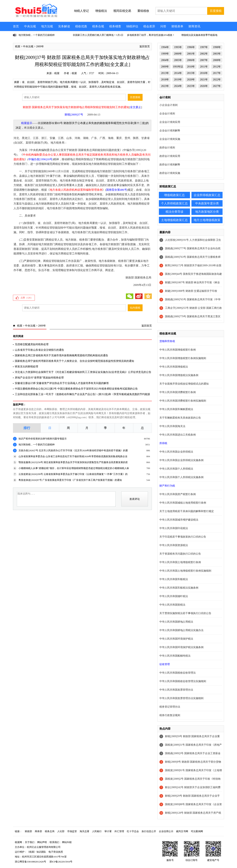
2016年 (204, 73)
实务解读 (64, 26)
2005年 (178, 60)
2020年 (191, 80)
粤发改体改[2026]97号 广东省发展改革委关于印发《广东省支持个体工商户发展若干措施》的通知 (70, 480)
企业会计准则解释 (170, 131)
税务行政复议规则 (170, 715)
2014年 (178, 73)
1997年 (204, 47)
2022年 (217, 80)
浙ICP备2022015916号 (61, 862)
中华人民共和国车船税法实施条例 (179, 588)
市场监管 (72, 831)
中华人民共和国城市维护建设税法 (179, 520)
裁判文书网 (182, 831)
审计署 (108, 831)
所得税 (163, 443)
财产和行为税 (167, 486)
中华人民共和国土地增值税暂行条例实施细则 (185, 571)
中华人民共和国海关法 (172, 426)
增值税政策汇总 (174, 195)
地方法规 (47, 26)
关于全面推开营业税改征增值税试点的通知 (184, 384)
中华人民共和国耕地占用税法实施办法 (181, 630)
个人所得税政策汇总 (174, 203)
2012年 (217, 67)
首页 (16, 26)
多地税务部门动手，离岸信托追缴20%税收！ (151, 35)
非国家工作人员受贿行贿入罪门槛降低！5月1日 (98, 35)
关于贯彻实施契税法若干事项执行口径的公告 (185, 613)
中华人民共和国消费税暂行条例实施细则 (183, 401)
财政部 (28, 831)
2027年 (217, 86)
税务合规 (98, 26)
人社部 (61, 831)
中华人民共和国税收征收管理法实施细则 (183, 681)
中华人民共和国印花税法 (174, 528)
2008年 (217, 60)
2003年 (217, 54)
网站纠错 (67, 842)
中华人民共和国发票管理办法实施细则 (181, 698)
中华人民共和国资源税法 (174, 545)
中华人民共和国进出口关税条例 (178, 435)
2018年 (165, 80)
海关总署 (84, 831)
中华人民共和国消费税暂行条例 (178, 392)
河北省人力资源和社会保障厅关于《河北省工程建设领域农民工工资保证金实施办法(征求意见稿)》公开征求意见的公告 (83, 372)
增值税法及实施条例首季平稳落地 (199, 35)
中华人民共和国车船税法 (174, 579)
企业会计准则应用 (170, 122)
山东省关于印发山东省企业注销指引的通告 (39, 350)
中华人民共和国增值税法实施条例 (179, 375)
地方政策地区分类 (207, 212)
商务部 (38, 831)
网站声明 (42, 842)
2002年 (204, 54)
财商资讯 (194, 26)
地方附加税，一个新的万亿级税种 (37, 35)
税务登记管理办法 (170, 707)
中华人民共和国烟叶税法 (174, 596)
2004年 (165, 60)
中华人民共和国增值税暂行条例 (178, 350)
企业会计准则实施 (170, 139)
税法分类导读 (174, 212)
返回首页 (145, 46)
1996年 (191, 47)
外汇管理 (119, 831)
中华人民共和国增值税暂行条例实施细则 (183, 358)
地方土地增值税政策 (207, 220)
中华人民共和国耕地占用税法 (176, 622)
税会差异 (149, 26)
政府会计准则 (167, 148)
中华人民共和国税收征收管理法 (178, 673)
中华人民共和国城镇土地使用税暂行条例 (183, 503)
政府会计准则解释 (170, 165)
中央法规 (30, 26)
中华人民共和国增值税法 (174, 367)
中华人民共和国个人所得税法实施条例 (181, 477)
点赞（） (27, 298)
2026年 (204, 86)
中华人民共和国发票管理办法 (176, 690)
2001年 (191, 54)
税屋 (18, 46)
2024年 (178, 86)
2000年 (178, 54)
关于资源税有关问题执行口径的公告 (180, 554)
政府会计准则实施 (170, 173)
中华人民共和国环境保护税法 (176, 639)
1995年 (178, 47)
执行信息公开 (149, 831)
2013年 (165, 73)
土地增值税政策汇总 (174, 220)
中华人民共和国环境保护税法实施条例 (181, 647)
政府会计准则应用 (170, 156)
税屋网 (18, 842)
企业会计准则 (167, 114)
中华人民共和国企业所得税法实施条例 (181, 460)
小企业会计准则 (168, 105)
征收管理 (165, 664)
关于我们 (30, 842)
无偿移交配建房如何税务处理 (32, 344)
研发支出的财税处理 (26, 367)
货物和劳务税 (167, 341)
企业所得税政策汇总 (207, 195)
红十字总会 (133, 831)
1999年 (165, 54)
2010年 (191, 67)
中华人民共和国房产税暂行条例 (178, 494)
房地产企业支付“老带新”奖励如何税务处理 (39, 378)
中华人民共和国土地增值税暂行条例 (180, 562)
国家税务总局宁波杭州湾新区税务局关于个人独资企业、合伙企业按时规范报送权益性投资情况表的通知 (74, 361)
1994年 (165, 47)
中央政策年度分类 (207, 203)
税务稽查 (115, 26)
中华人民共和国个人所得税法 (176, 469)
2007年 (204, 60)
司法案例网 (197, 831)
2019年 (178, 80)
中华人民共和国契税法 (172, 605)
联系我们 (54, 842)
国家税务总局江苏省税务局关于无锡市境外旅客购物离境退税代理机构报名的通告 (61, 355)
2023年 (165, 86)
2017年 (217, 73)
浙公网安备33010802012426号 (30, 862)
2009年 (40, 46)
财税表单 (177, 26)
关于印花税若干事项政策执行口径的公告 (183, 537)
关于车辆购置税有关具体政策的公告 (180, 418)
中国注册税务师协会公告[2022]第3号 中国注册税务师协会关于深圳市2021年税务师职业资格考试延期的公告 (76, 389)
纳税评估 (132, 26)
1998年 (217, 47)
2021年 (204, 80)
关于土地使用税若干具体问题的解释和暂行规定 (187, 511)
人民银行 (97, 831)
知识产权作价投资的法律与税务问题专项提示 (43, 439)
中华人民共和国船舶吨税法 (175, 656)
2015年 (191, 73)
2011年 (204, 67)
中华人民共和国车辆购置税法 (176, 409)
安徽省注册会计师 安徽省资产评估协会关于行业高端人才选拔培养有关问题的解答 (62, 383)
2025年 (191, 86)
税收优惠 (81, 26)
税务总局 (50, 831)
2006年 (191, 60)
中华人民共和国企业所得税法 (176, 452)
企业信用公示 (166, 831)
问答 (163, 26)
